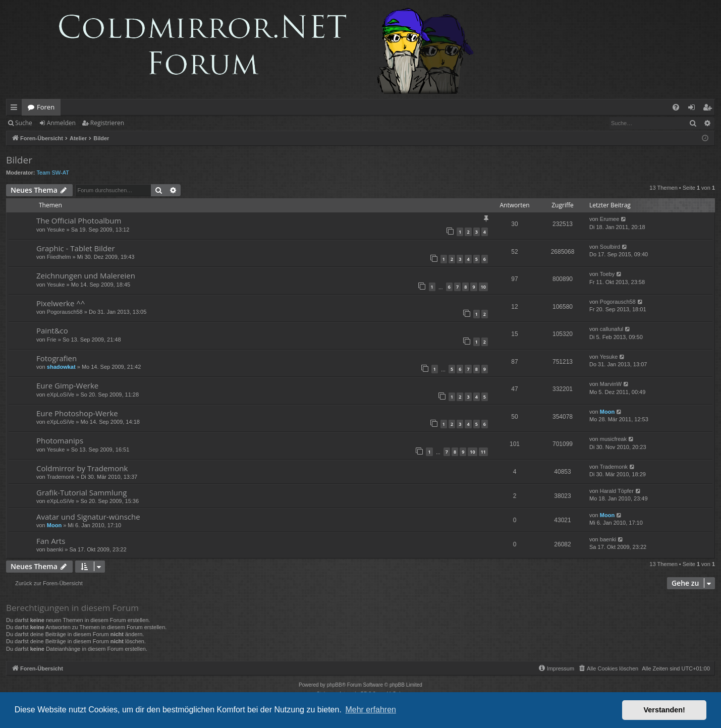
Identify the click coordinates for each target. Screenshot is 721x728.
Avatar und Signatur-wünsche (88, 517)
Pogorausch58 (65, 312)
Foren (46, 107)
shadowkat (61, 367)
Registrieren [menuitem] (709, 109)
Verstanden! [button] (664, 710)
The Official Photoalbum (79, 220)
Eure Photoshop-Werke (77, 413)
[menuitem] (676, 107)
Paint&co (52, 330)
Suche (24, 123)
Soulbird (610, 247)
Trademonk (61, 477)
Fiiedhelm (59, 257)
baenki (55, 549)
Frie (52, 340)
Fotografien (57, 358)
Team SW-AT (53, 173)
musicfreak (613, 439)
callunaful (612, 329)
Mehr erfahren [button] (371, 710)
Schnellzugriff (16, 109)
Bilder (19, 160)
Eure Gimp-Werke (67, 385)
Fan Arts (51, 541)
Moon (607, 412)
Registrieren (107, 123)
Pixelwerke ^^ (61, 303)
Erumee (610, 219)
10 (483, 287)
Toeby (607, 274)
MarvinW (611, 384)
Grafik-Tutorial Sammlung (81, 492)
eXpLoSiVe (61, 395)
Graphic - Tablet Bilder (76, 248)
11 (483, 452)
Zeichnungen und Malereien (86, 275)
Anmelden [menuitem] (694, 109)
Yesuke (56, 230)
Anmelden (61, 123)
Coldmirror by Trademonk (82, 468)
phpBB (335, 685)
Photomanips (60, 440)
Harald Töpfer (617, 491)
